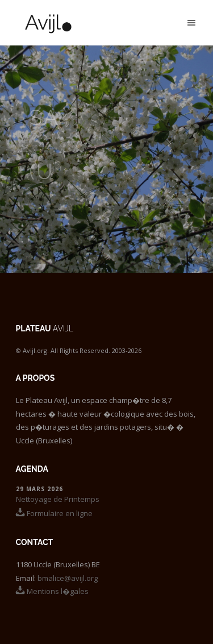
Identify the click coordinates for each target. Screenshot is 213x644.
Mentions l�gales (52, 591)
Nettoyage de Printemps (58, 499)
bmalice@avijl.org (68, 578)
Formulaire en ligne (54, 513)
